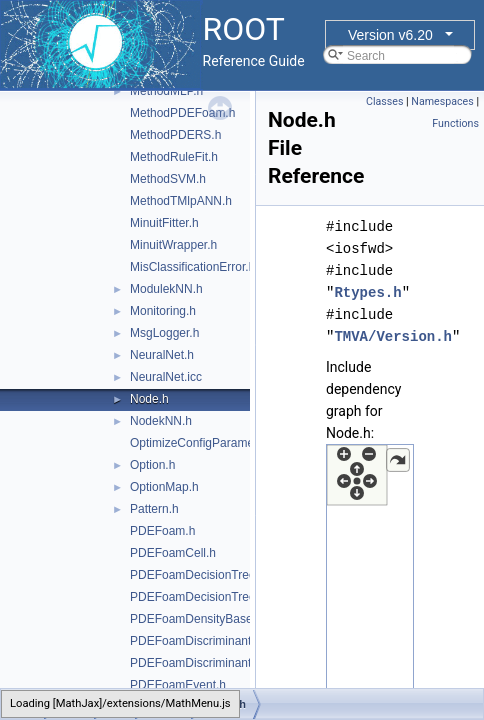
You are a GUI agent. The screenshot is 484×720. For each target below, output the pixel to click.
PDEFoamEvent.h (178, 685)
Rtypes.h (367, 292)
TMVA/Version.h (393, 336)
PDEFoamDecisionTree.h (198, 575)
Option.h (152, 465)
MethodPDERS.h (175, 135)
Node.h (149, 399)
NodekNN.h (161, 421)
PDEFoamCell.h (173, 553)
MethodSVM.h (168, 179)
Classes (384, 101)
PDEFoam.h (162, 531)
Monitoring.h (163, 311)
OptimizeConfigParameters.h (207, 443)
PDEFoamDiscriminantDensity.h (215, 663)
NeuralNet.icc (166, 377)
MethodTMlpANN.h (181, 201)
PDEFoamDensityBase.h (196, 619)
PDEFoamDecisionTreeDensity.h (217, 597)
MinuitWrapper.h (173, 245)
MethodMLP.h (166, 91)
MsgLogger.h (164, 333)
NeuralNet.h (162, 355)
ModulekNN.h (166, 289)
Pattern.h (154, 509)
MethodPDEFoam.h (182, 113)
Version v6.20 (390, 35)
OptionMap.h (164, 487)
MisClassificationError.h (192, 267)
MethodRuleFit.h (174, 157)
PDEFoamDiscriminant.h (195, 641)
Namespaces (442, 101)
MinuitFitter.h (164, 223)
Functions (455, 123)
